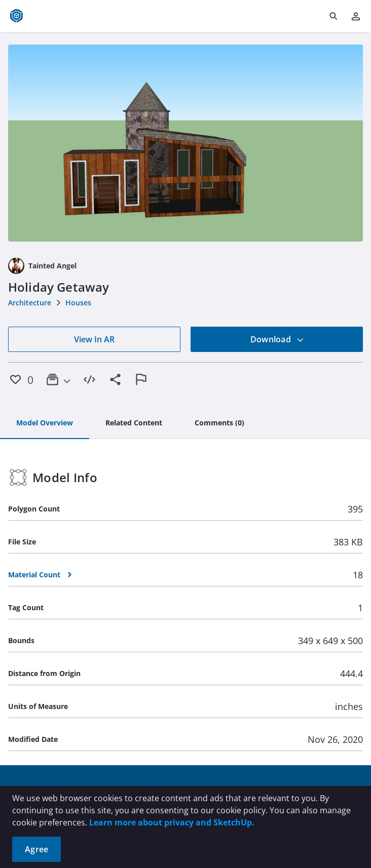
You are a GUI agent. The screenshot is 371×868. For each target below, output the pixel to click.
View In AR (94, 339)
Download (277, 339)
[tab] (45, 423)
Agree (36, 849)
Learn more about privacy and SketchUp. (172, 822)
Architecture (30, 303)
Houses (78, 303)
